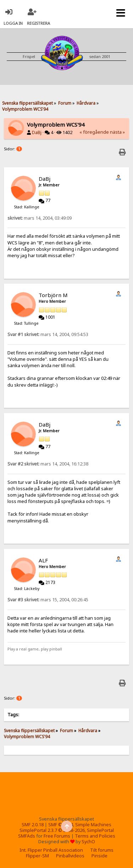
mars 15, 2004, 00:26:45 (48, 600)
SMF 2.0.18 (33, 825)
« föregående (94, 132)
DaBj (37, 132)
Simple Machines (93, 825)
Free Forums (57, 836)
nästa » (117, 132)
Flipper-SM (37, 856)
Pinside (99, 856)
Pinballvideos (70, 856)
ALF (43, 560)
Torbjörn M (53, 295)
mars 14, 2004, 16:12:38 (48, 464)
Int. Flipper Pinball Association (51, 850)
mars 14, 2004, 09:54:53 (48, 334)
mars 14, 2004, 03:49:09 (40, 218)
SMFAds (27, 836)
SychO (88, 842)
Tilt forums (102, 850)
